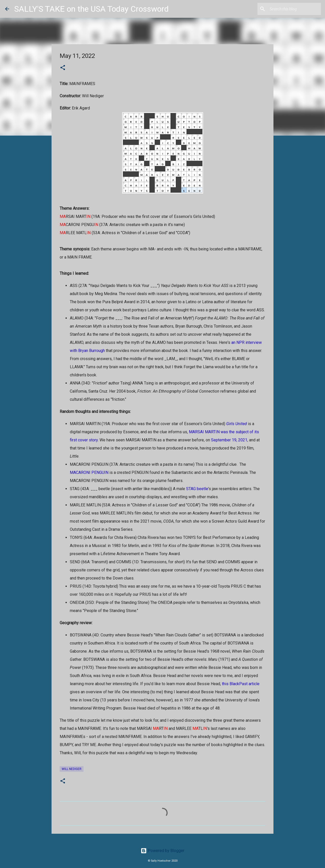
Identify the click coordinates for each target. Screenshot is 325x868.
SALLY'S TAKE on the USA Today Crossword (91, 9)
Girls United (237, 424)
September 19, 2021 (229, 440)
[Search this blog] (294, 9)
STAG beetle (197, 489)
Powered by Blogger (162, 851)
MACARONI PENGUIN (89, 472)
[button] (63, 68)
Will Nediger (72, 769)
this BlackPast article (241, 684)
